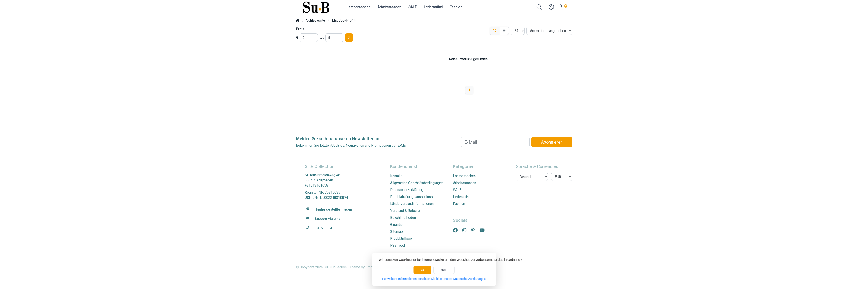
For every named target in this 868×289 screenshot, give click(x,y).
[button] (539, 8)
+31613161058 (316, 185)
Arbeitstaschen (389, 7)
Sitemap (396, 232)
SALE (413, 7)
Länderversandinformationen (412, 204)
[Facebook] (457, 230)
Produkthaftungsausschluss (411, 197)
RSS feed (397, 245)
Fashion (456, 7)
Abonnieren (552, 142)
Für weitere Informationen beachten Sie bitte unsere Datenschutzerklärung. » (434, 279)
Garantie (396, 225)
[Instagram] (466, 230)
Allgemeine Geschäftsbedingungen (417, 183)
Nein (444, 270)
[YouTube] (484, 230)
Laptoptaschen (358, 7)
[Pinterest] (475, 230)
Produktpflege (401, 238)
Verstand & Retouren (406, 211)
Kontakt (396, 176)
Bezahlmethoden (403, 218)
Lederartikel (433, 7)
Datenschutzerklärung (407, 190)
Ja (423, 270)
